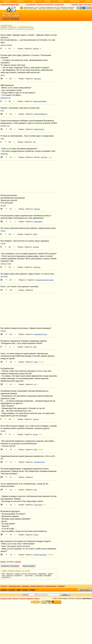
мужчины (9, 45)
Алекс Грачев (38, 505)
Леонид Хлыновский (40, 555)
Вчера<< (4, 562)
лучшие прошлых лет (37, 586)
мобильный (4, 98)
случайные (61, 586)
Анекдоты (7, 1)
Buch (35, 490)
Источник (37, 157)
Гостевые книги (59, 5)
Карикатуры (75, 1)
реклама (3, 205)
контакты (15, 598)
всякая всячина (51, 586)
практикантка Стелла (40, 334)
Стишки (61, 1)
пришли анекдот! (85, 590)
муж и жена (4, 276)
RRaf (35, 450)
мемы (19, 590)
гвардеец (36, 419)
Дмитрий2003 (38, 222)
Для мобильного (31, 5)
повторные (26, 586)
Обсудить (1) (22, 280)
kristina (36, 535)
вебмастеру (30, 598)
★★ (40, 434)
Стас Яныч (44, 157)
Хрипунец (37, 209)
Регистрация (88, 5)
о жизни (3, 231)
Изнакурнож (37, 267)
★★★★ (42, 362)
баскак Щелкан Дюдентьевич (45, 280)
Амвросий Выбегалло (41, 114)
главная (4, 590)
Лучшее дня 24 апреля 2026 (10, 5)
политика (3, 126)
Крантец (35, 434)
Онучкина (36, 247)
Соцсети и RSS (49, 5)
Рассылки (40, 5)
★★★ (50, 157)
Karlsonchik (37, 79)
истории (12, 590)
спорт (2, 111)
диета (2, 138)
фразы (25, 590)
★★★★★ (51, 555)
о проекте (22, 598)
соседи (9, 264)
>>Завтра (17, 562)
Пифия (35, 234)
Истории (20, 1)
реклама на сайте (6, 598)
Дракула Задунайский (40, 101)
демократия (4, 154)
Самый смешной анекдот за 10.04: (16, 571)
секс (8, 126)
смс (9, 98)
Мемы (34, 1)
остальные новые (15, 586)
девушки (3, 45)
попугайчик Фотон (39, 462)
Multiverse (36, 49)
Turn (34, 142)
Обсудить (20, 49)
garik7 (35, 347)
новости (37, 598)
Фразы (47, 1)
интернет (3, 264)
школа (2, 75)
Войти (81, 5)
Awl (35, 384)
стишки (32, 590)
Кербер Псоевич (39, 129)
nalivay (36, 362)
